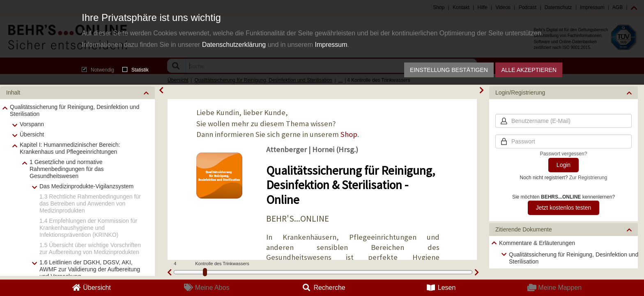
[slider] (205, 272)
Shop (349, 134)
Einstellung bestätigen (449, 70)
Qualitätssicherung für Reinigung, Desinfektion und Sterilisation (75, 110)
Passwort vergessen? (564, 154)
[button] (77, 93)
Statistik (136, 70)
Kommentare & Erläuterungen (537, 243)
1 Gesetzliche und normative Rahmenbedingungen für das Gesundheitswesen (67, 169)
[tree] (563, 252)
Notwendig (98, 70)
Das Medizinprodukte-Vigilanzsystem (86, 186)
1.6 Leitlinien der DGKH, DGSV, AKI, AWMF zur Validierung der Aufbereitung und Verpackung (90, 269)
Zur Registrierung (588, 178)
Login (563, 165)
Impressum (331, 45)
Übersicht (32, 134)
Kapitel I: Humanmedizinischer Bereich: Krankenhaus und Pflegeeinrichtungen (70, 148)
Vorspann (32, 124)
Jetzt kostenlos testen (564, 208)
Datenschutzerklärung (234, 45)
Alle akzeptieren (529, 70)
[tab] (77, 93)
